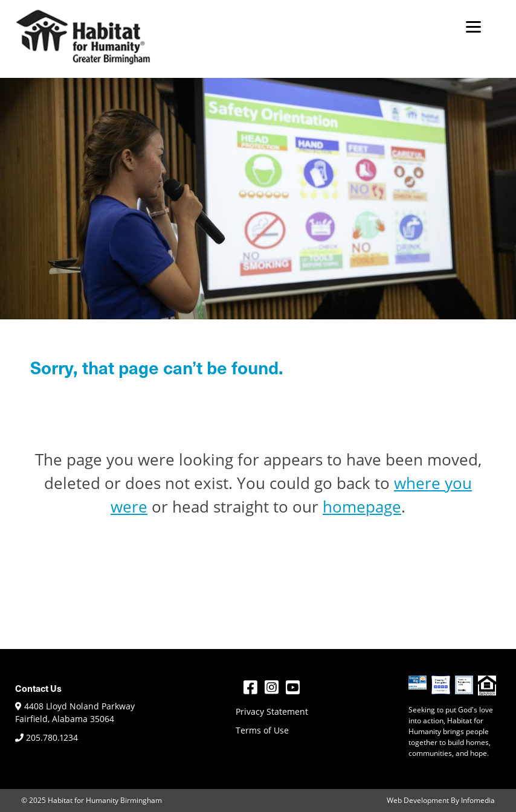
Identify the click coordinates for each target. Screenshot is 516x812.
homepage (362, 507)
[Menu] (473, 26)
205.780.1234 (47, 737)
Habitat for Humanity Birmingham (105, 800)
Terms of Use (262, 730)
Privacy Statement (272, 711)
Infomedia (478, 800)
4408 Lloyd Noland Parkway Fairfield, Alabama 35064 (75, 712)
